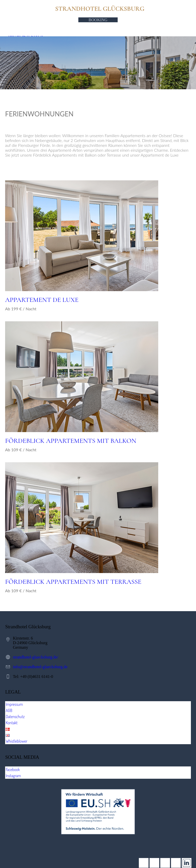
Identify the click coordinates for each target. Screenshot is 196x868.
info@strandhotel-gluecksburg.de (40, 667)
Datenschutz (15, 717)
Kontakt (11, 723)
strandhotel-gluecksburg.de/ (35, 657)
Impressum (14, 704)
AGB (9, 710)
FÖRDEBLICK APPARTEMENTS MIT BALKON (71, 441)
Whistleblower (16, 741)
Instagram (13, 776)
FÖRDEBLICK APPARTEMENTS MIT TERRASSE (73, 582)
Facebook (13, 770)
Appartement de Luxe (42, 300)
